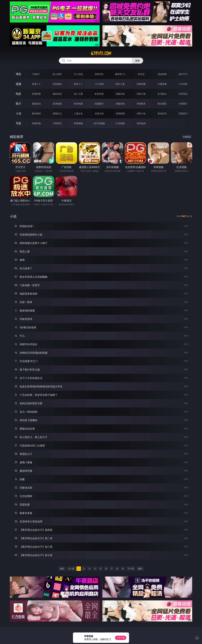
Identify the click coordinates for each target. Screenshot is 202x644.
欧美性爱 (99, 94)
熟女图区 (162, 104)
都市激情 (36, 113)
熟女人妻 (120, 84)
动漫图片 (99, 104)
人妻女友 (78, 113)
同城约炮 (36, 123)
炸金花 (141, 74)
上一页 (71, 569)
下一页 (131, 569)
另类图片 (183, 104)
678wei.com (101, 53)
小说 (19, 113)
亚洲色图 (57, 104)
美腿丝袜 (120, 104)
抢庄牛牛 (183, 74)
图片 (19, 104)
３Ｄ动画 (99, 84)
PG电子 (36, 74)
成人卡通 (78, 94)
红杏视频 (120, 123)
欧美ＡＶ (78, 84)
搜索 (137, 61)
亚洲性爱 (36, 94)
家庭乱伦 (57, 113)
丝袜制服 (141, 84)
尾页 (140, 569)
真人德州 (57, 74)
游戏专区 (99, 74)
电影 (19, 94)
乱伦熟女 (162, 94)
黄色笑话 (162, 113)
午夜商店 (57, 123)
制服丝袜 (120, 94)
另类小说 (141, 113)
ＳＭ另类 (183, 84)
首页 (62, 569)
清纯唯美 (141, 104)
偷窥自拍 (36, 104)
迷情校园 (120, 113)
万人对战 (78, 74)
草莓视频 (78, 123)
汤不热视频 (99, 123)
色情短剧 (141, 123)
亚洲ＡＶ (36, 84)
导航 (19, 123)
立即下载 (121, 638)
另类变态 (183, 94)
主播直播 (162, 84)
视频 (19, 84)
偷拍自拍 (57, 94)
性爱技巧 (183, 113)
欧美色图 (78, 104)
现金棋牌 (162, 74)
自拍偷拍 (57, 84)
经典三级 (141, 94)
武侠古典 (99, 113)
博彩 (19, 74)
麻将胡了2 (120, 74)
